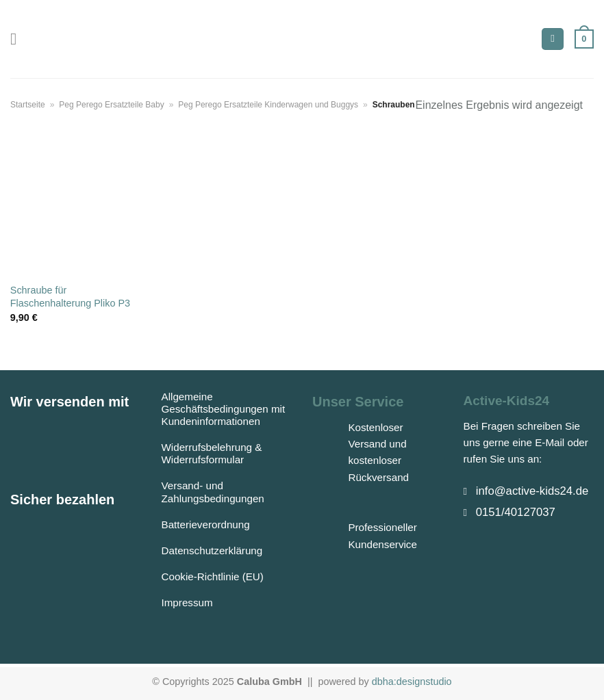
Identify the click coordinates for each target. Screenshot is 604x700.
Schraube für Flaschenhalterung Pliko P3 (70, 297)
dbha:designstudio (412, 682)
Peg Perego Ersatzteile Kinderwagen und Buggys (268, 105)
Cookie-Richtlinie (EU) (213, 576)
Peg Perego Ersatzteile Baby (111, 105)
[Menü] (18, 39)
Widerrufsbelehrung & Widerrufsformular (212, 453)
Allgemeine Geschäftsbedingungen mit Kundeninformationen (224, 409)
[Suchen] (553, 39)
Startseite (28, 105)
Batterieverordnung (206, 524)
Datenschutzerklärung (212, 550)
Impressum (187, 602)
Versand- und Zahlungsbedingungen (213, 492)
